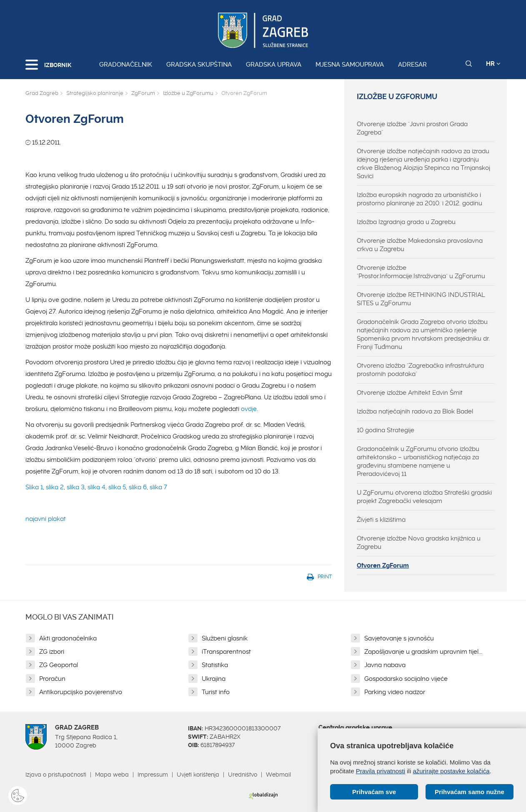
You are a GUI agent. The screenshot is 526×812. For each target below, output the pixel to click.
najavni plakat (46, 519)
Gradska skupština (199, 65)
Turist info (216, 692)
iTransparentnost (226, 652)
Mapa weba (112, 775)
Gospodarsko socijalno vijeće (406, 679)
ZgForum (143, 93)
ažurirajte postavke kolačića (451, 771)
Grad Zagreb (42, 93)
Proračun (52, 679)
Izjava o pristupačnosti (56, 775)
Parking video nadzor (395, 692)
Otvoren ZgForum (383, 565)
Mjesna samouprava (350, 65)
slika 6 (138, 487)
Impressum (153, 775)
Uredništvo (243, 775)
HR (493, 64)
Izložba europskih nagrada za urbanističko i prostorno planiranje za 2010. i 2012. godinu (420, 199)
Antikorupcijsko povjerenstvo (81, 692)
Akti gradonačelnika (68, 638)
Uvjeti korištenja (198, 775)
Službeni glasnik (225, 638)
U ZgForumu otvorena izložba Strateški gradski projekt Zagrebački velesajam (424, 497)
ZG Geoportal (59, 665)
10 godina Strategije (386, 430)
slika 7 (158, 487)
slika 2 (55, 487)
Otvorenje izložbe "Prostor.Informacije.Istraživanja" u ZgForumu (421, 272)
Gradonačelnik (126, 65)
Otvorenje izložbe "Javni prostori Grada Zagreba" (412, 128)
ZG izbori (52, 652)
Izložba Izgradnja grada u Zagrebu (406, 222)
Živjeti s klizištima (381, 520)
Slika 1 (34, 487)
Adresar (412, 65)
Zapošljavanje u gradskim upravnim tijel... (423, 652)
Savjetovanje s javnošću (399, 638)
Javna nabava (385, 665)
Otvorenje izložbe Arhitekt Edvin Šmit (410, 393)
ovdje (249, 409)
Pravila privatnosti (381, 771)
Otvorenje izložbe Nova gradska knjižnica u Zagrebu (419, 543)
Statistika (215, 665)
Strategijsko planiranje (95, 93)
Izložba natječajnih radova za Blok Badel (415, 411)
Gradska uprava (274, 65)
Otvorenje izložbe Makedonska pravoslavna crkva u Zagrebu (420, 245)
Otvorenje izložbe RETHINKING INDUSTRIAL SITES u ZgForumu (421, 299)
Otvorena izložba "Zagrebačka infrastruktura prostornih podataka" (420, 370)
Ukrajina (214, 679)
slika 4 (96, 487)
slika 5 (117, 487)
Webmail (278, 775)
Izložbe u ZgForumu (188, 93)
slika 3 (76, 487)
